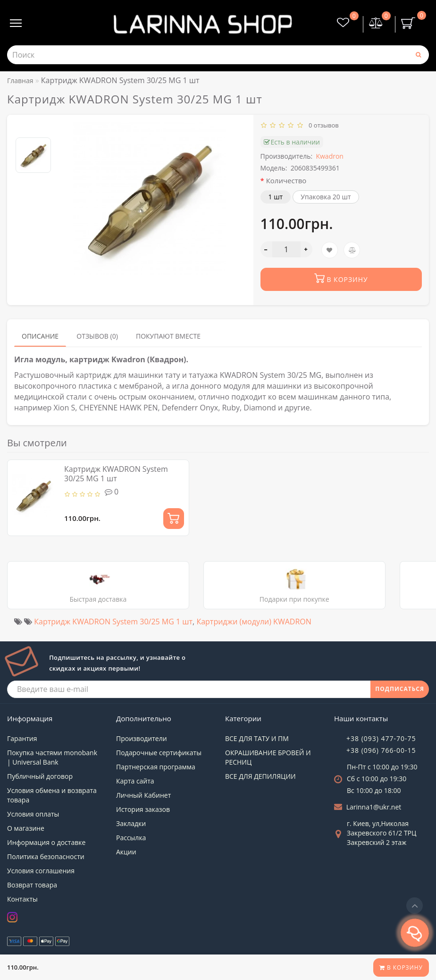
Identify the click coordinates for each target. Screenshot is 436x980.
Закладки (131, 823)
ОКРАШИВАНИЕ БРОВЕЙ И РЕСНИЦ (268, 757)
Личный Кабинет (143, 795)
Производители (142, 738)
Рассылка (131, 838)
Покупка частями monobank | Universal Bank (52, 757)
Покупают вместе (168, 336)
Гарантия (22, 738)
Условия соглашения (41, 871)
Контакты (22, 899)
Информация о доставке (46, 842)
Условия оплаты (33, 814)
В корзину (401, 967)
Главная (20, 81)
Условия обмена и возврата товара (52, 795)
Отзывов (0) (97, 336)
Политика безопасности (46, 856)
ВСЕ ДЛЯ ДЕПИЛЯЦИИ (260, 776)
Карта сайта (135, 781)
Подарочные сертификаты (159, 753)
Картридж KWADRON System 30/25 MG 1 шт (116, 474)
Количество (286, 180)
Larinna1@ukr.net (374, 807)
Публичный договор (40, 776)
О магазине (26, 828)
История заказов (143, 809)
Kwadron (330, 156)
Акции (126, 852)
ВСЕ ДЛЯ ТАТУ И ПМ (257, 738)
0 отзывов (322, 125)
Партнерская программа (156, 767)
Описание (40, 336)
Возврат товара (32, 885)
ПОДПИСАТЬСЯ (400, 689)
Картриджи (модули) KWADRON (254, 622)
